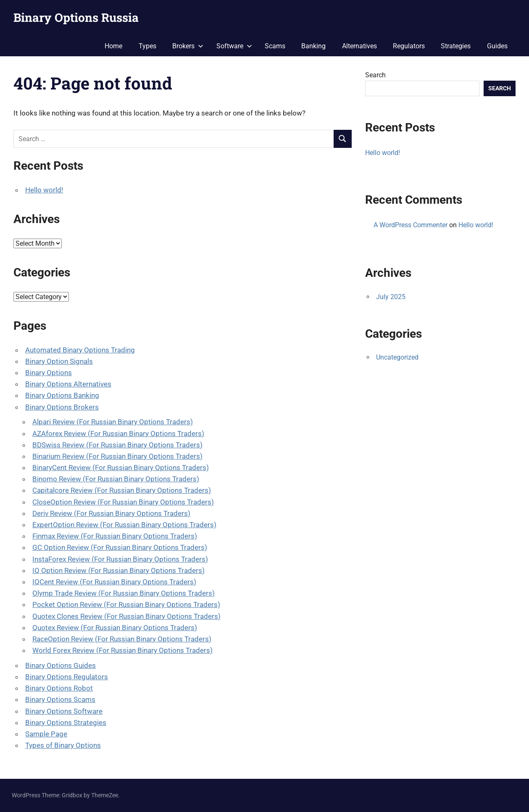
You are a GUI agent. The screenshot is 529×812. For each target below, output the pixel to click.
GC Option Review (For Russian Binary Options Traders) (120, 547)
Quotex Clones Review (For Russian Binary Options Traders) (126, 616)
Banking (313, 46)
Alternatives (359, 46)
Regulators (409, 46)
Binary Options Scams (60, 699)
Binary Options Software (64, 711)
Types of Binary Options (63, 745)
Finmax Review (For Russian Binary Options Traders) (115, 536)
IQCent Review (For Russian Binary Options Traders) (114, 582)
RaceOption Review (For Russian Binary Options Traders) (122, 639)
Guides (497, 46)
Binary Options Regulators (67, 677)
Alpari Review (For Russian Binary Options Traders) (113, 422)
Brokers (188, 46)
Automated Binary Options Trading (80, 350)
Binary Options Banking (62, 395)
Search (375, 75)
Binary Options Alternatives (68, 384)
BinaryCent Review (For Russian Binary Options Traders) (121, 468)
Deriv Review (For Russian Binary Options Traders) (111, 513)
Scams (275, 46)
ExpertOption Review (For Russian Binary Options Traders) (124, 525)
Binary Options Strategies (66, 723)
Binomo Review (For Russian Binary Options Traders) (116, 479)
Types (147, 46)
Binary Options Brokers (62, 407)
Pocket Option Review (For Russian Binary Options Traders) (126, 604)
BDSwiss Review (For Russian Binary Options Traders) (117, 445)
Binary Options (49, 373)
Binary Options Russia (76, 17)
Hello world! (44, 190)
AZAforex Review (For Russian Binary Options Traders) (118, 434)
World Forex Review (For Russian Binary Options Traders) (122, 650)
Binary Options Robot (59, 688)
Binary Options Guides (61, 665)
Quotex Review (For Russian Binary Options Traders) (115, 628)
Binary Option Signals (59, 361)
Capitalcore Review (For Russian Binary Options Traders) (122, 490)
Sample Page (46, 734)
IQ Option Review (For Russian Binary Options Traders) (118, 570)
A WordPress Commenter (411, 225)
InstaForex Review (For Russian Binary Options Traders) (120, 559)
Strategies (456, 46)
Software (234, 46)
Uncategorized (397, 357)
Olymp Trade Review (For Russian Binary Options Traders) (124, 593)
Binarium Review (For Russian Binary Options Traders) (117, 456)
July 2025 (391, 297)
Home (113, 46)
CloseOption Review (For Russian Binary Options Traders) (123, 502)
